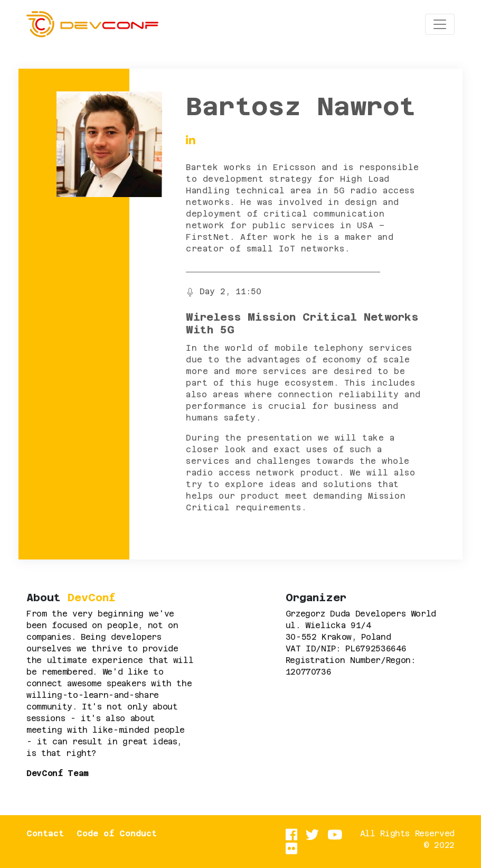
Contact (45, 833)
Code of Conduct (117, 833)
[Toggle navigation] (440, 24)
